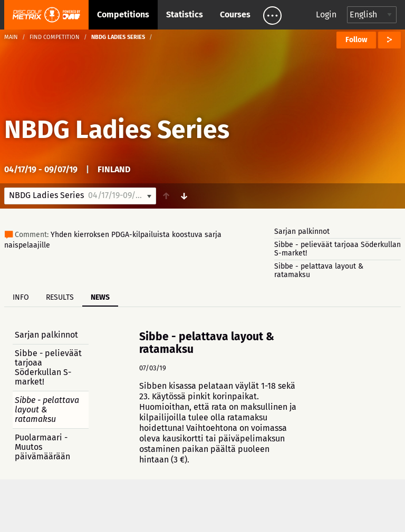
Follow (356, 40)
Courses (235, 14)
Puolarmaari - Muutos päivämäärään (42, 447)
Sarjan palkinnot (302, 231)
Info (21, 297)
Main (11, 37)
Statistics (185, 14)
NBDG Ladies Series (117, 130)
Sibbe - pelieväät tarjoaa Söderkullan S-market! (337, 249)
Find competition (55, 37)
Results (60, 297)
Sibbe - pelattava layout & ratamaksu (319, 270)
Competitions (123, 14)
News (100, 297)
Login (326, 14)
